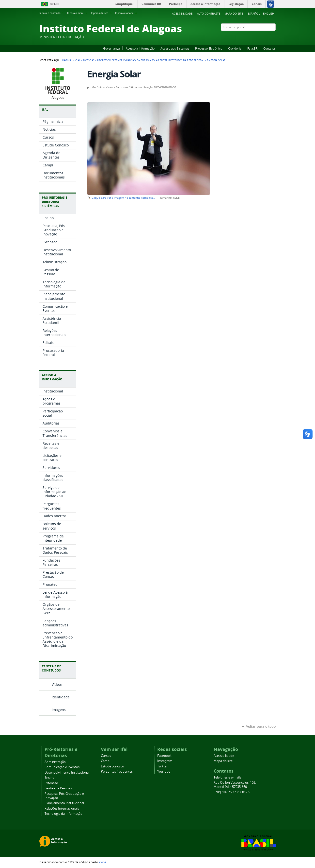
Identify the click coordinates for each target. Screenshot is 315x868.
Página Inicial (71, 60)
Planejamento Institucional (64, 803)
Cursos (106, 756)
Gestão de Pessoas (58, 788)
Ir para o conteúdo (52, 13)
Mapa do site (234, 13)
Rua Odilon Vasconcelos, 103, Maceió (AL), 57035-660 (235, 785)
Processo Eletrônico (209, 48)
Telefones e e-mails (227, 777)
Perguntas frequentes (117, 771)
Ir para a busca (102, 13)
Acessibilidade (182, 13)
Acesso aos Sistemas (175, 48)
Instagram (261, 37)
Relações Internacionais (62, 808)
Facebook (249, 37)
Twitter (267, 37)
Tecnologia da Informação (63, 814)
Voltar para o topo (261, 726)
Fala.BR (252, 48)
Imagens (59, 710)
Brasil (55, 4)
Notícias (89, 60)
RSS (273, 37)
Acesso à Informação (140, 48)
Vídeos (57, 684)
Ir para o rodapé (126, 13)
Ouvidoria (235, 48)
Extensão (51, 783)
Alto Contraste (209, 13)
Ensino (49, 778)
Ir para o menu (78, 13)
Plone (102, 862)
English (269, 13)
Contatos (269, 48)
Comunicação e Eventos (62, 767)
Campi (106, 761)
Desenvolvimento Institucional (67, 772)
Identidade (61, 697)
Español (254, 13)
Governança (111, 48)
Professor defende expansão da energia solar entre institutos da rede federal (151, 60)
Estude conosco (112, 766)
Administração (55, 762)
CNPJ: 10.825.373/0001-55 (232, 792)
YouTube (255, 37)
